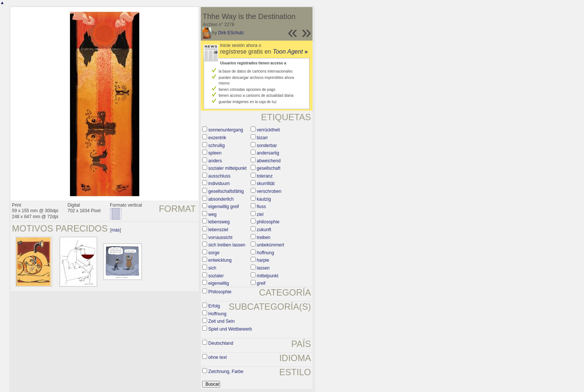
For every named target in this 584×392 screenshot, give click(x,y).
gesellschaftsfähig (226, 191)
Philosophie (220, 292)
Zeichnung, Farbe (226, 372)
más (116, 230)
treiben (264, 238)
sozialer (216, 276)
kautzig (264, 199)
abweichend (269, 161)
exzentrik (217, 138)
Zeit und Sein (221, 321)
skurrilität (266, 184)
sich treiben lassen (227, 245)
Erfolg (214, 306)
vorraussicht (220, 238)
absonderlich (221, 199)
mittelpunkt (267, 276)
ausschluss (219, 176)
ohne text (217, 357)
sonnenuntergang (226, 130)
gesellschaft (268, 168)
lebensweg (219, 222)
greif (261, 283)
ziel (260, 214)
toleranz (265, 176)
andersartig (268, 153)
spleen (215, 153)
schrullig (216, 146)
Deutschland (221, 343)
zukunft (264, 230)
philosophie (268, 222)
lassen (263, 268)
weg (212, 214)
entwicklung (220, 260)
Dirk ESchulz (231, 33)
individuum (219, 184)
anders (215, 161)
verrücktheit (268, 130)
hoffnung (265, 253)
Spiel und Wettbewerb (230, 329)
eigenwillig (218, 283)
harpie (263, 260)
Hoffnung (217, 314)
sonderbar (267, 146)
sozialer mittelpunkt (227, 168)
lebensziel (218, 230)
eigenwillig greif (223, 207)
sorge (214, 253)
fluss (261, 207)
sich (212, 268)
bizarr (262, 138)
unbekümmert (270, 245)
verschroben (269, 191)
